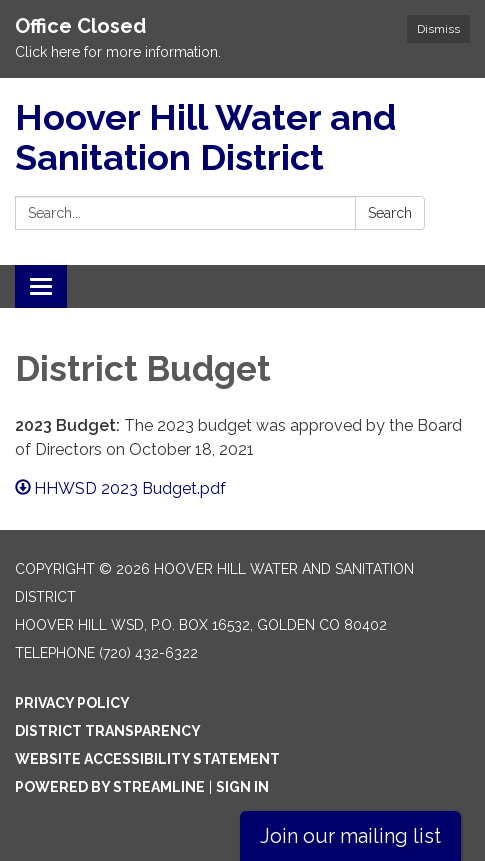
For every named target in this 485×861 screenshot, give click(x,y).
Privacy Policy (72, 703)
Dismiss (438, 29)
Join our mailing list (350, 836)
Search (390, 213)
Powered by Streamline (110, 787)
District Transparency (108, 731)
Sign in (242, 787)
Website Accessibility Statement (147, 759)
